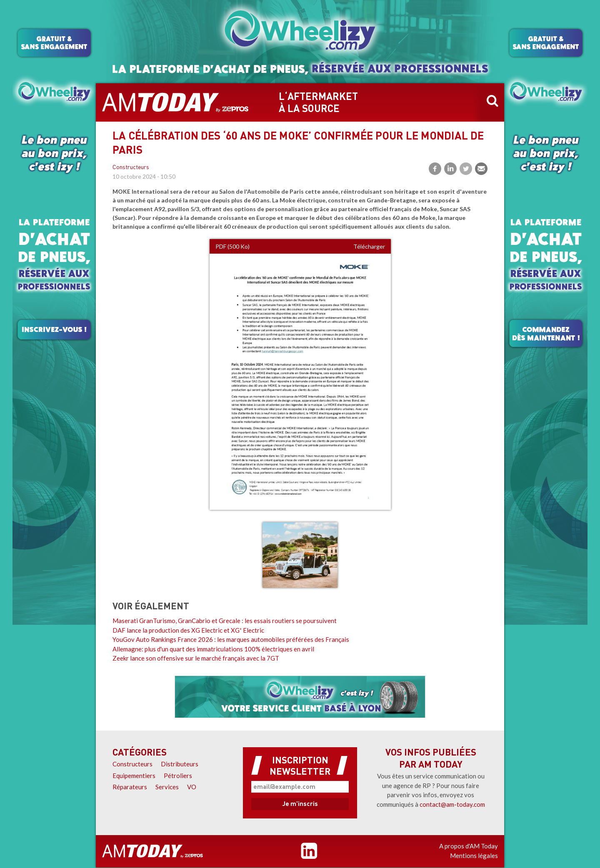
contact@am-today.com (452, 804)
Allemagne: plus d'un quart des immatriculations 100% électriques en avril (213, 649)
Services (167, 787)
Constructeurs (131, 168)
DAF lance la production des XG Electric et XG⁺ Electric (188, 630)
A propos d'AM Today (469, 846)
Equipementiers (134, 776)
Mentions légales (474, 856)
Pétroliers (178, 776)
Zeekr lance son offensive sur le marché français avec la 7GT (196, 658)
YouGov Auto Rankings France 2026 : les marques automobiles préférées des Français (231, 639)
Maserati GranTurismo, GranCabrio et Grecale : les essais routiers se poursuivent (225, 621)
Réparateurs (130, 787)
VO (192, 787)
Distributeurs (180, 764)
